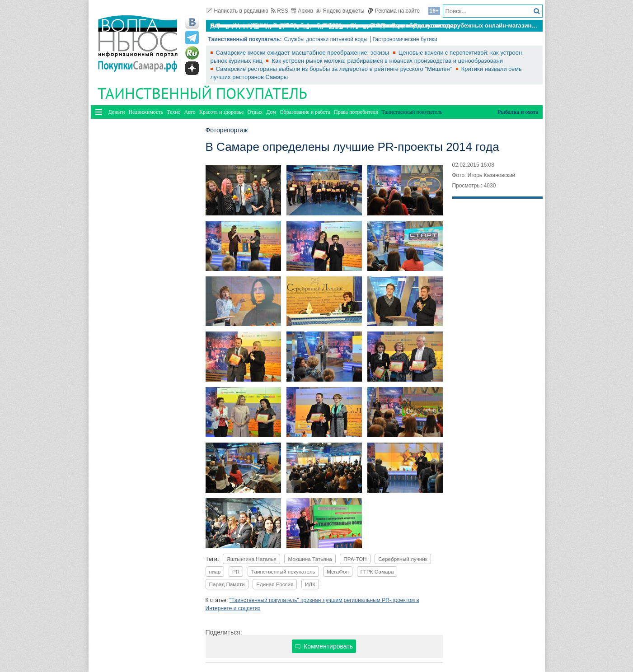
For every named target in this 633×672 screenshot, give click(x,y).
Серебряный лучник (403, 559)
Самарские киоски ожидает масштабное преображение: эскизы (303, 53)
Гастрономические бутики (405, 39)
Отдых (255, 112)
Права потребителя (356, 112)
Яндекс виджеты (340, 11)
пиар (215, 572)
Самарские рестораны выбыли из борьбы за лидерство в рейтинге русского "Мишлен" (335, 69)
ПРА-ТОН (355, 559)
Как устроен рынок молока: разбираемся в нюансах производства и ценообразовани (387, 61)
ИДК (310, 584)
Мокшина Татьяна (310, 559)
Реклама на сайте (394, 11)
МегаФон (338, 572)
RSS (280, 11)
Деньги (117, 112)
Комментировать (324, 646)
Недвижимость (146, 112)
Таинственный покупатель (283, 572)
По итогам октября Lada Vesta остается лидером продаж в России (307, 26)
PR (236, 572)
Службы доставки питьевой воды (326, 39)
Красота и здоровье (222, 112)
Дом (271, 112)
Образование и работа (305, 112)
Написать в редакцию (237, 11)
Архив (302, 11)
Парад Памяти (227, 584)
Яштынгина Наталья (251, 559)
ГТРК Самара (377, 572)
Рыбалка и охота (518, 112)
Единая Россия (275, 584)
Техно (173, 112)
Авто (190, 112)
